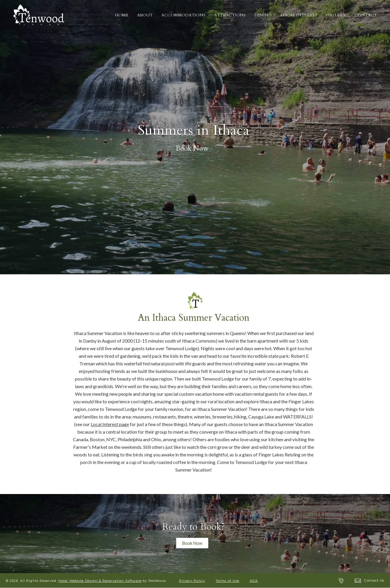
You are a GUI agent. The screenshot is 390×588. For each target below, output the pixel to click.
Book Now (192, 149)
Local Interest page (110, 424)
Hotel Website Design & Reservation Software (100, 581)
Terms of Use (227, 581)
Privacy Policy (192, 581)
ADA (254, 581)
